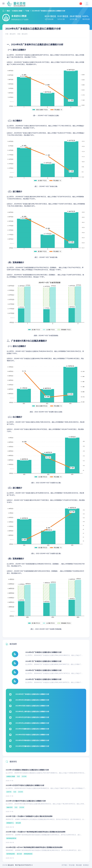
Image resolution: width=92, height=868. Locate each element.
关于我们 (64, 865)
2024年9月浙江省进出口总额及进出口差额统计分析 (32, 706)
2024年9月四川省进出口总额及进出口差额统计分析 (32, 735)
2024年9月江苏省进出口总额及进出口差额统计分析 (32, 700)
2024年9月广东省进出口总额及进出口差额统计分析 (32, 694)
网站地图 (79, 865)
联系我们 (86, 865)
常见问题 (72, 865)
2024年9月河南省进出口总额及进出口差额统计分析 (32, 740)
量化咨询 (11, 865)
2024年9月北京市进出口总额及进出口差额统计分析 (32, 717)
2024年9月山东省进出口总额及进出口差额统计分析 (32, 723)
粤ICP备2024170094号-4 (24, 865)
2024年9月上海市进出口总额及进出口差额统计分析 (32, 711)
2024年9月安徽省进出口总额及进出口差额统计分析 (32, 746)
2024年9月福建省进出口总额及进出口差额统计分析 (32, 729)
